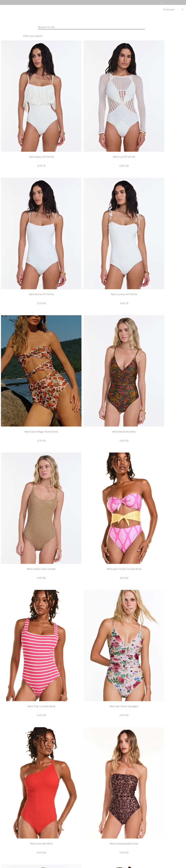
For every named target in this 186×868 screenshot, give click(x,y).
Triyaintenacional (84, 31)
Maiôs (108, 31)
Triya (93, 14)
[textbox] (92, 27)
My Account (169, 10)
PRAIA (100, 31)
